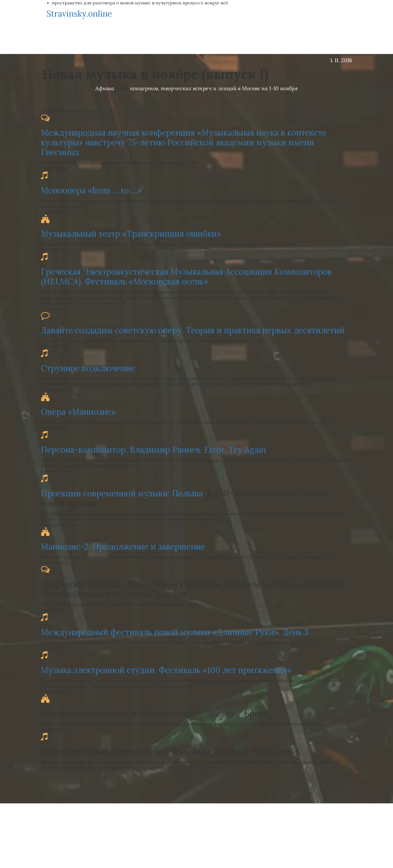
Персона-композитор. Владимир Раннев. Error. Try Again (153, 450)
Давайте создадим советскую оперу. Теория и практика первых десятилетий (193, 330)
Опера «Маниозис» (78, 412)
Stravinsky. (79, 14)
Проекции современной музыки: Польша (122, 493)
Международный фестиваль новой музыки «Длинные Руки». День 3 (175, 632)
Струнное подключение (88, 368)
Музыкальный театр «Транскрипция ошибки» (131, 234)
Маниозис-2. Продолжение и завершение (123, 546)
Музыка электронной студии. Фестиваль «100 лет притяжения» (166, 670)
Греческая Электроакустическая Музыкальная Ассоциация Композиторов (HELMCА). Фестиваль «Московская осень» (186, 277)
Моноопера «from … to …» (91, 190)
